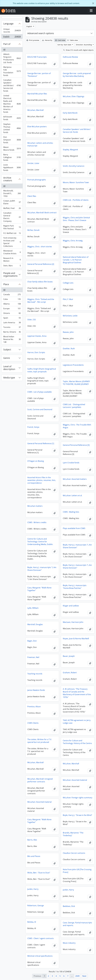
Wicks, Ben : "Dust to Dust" (39, 873)
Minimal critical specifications (40, 956)
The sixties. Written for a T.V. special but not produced (40, 741)
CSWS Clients (33, 723)
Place (6, 284)
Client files (32, 196)
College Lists (68, 283)
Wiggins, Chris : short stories (40, 247)
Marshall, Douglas (35, 624)
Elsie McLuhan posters (37, 127)
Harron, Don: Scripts (36, 352)
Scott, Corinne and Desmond (40, 409)
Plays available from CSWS (74, 528)
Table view (72, 40)
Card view (60, 40)
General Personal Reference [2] (41, 264)
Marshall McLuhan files (37, 94)
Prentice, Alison (34, 707)
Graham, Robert (70, 673)
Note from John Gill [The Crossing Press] (77, 871)
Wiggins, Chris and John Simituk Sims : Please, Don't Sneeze (76, 219)
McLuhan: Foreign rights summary (78, 798)
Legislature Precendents (73, 365)
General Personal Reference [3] (76, 445)
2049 (77, 976)
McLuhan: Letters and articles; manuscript (40, 144)
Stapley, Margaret (70, 150)
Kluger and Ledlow (71, 606)
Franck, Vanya (33, 427)
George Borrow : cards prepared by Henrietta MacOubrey (77, 75)
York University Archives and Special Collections (12, 242)
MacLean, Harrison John (73, 622)
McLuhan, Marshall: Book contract (42, 213)
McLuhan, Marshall (35, 110)
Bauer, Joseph (69, 656)
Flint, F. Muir (68, 299)
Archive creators (8, 179)
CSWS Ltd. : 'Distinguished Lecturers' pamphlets (74, 406)
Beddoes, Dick (69, 906)
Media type (9, 378)
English (12, 37)
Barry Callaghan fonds (12, 157)
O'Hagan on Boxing (36, 461)
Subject (7, 350)
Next (84, 976)
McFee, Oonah (33, 230)
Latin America (12, 323)
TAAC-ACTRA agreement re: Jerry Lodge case (77, 722)
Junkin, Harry (33, 889)
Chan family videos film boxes (40, 282)
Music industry (69, 943)
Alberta (12, 304)
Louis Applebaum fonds (12, 167)
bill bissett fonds (12, 118)
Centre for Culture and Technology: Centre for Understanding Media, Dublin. (40, 542)
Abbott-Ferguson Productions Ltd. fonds (12, 58)
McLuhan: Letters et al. (73, 495)
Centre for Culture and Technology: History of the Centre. (77, 742)
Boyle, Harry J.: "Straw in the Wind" (77, 815)
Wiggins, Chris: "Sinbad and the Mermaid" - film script (41, 301)
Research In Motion (12, 260)
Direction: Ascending (84, 45)
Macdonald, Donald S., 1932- (12, 193)
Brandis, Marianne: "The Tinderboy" (73, 834)
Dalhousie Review (70, 57)
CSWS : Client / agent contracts (41, 938)
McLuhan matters (35, 506)
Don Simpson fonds (12, 140)
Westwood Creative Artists (12, 252)
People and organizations (10, 274)
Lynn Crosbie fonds (71, 463)
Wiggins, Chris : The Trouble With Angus (77, 426)
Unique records (12, 30)
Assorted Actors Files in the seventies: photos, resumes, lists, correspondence (42, 480)
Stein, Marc (12, 266)
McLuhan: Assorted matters (75, 479)
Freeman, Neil (33, 657)
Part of (7, 44)
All (4, 50)
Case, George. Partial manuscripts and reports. (77, 924)
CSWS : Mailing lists (71, 512)
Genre (7, 358)
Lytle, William (33, 608)
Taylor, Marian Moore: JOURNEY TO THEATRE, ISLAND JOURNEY (76, 383)
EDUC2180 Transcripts (37, 57)
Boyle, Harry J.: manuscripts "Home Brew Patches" (75, 587)
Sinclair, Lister (33, 163)
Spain (12, 318)
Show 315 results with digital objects (78, 50)
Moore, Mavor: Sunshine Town (76, 182)
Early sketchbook (70, 113)
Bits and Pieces (34, 856)
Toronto (12, 328)
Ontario (12, 314)
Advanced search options (41, 33)
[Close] (93, 3)
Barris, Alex (32, 840)
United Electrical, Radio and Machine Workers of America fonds (12, 104)
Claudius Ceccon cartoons (74, 853)
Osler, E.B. (32, 320)
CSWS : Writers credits (37, 522)
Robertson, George (36, 906)
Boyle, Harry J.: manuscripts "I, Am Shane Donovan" (77, 546)
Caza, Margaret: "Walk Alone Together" (39, 589)
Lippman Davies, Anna (37, 336)
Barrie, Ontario (12, 332)
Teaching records (35, 674)
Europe (12, 309)
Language (8, 24)
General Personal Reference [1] (41, 443)
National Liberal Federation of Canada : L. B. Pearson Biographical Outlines (76, 260)
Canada (12, 295)
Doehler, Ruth (69, 349)
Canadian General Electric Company (12, 217)
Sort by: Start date (65, 45)
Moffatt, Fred (12, 209)
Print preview (33, 40)
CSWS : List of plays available (40, 392)
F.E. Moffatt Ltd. (12, 234)
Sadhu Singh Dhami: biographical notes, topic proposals (42, 370)
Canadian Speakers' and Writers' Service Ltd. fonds (12, 85)
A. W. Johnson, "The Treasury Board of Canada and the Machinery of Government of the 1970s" (77, 693)
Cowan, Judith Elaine (12, 202)
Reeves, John (68, 332)
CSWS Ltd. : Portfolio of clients (76, 200)
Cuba (12, 300)
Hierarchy (47, 40)
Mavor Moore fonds (12, 149)
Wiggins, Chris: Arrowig (73, 241)
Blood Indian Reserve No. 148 (12, 339)
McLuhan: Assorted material (75, 780)
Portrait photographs (37, 180)
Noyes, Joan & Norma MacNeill (76, 639)
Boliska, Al (32, 922)
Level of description (9, 368)
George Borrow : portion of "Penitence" (39, 75)
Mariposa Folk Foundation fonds (12, 71)
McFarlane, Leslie (70, 316)
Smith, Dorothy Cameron (74, 166)
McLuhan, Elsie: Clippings (74, 96)
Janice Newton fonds (36, 690)
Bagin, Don (32, 641)
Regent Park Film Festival (12, 227)
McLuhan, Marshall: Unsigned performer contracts (40, 780)
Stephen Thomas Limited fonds (12, 128)
